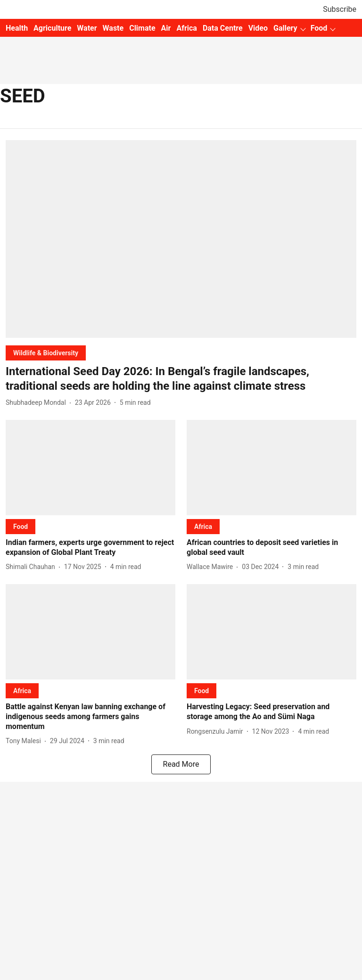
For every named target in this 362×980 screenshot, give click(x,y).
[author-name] (38, 403)
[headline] (181, 379)
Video (258, 28)
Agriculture (52, 28)
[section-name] (46, 353)
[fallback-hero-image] (181, 239)
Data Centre (223, 28)
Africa (186, 28)
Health (17, 28)
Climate (142, 28)
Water (87, 28)
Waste (113, 28)
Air (166, 28)
